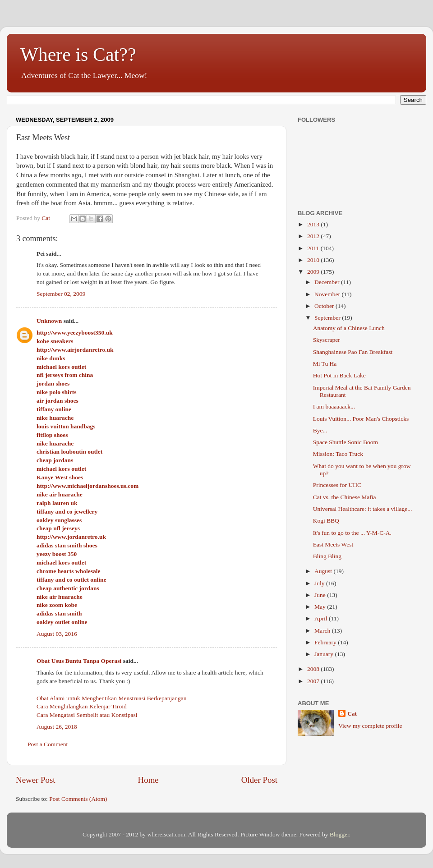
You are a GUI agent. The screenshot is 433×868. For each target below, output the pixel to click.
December (328, 282)
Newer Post (36, 780)
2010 (314, 260)
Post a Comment (48, 744)
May (321, 607)
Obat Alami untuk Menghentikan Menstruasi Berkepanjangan (112, 698)
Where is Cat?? (78, 55)
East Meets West (333, 544)
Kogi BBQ (326, 521)
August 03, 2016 (57, 634)
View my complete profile (370, 726)
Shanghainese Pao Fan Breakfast (353, 352)
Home (148, 780)
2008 (314, 669)
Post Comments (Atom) (78, 799)
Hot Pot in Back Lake (339, 375)
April (322, 618)
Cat (352, 714)
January (325, 654)
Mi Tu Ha (325, 364)
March (323, 631)
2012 (314, 236)
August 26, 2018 (57, 727)
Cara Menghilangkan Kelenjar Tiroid (82, 706)
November (328, 294)
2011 (314, 248)
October (325, 306)
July (320, 583)
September (328, 318)
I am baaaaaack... (334, 406)
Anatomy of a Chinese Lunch (349, 328)
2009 (314, 272)
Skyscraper (327, 340)
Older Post (259, 780)
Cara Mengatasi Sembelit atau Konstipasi (87, 715)
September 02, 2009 (61, 294)
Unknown (49, 321)
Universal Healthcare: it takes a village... (363, 509)
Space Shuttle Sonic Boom (345, 442)
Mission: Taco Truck (338, 454)
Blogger (339, 834)
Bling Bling (327, 556)
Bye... (320, 430)
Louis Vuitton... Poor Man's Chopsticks (361, 419)
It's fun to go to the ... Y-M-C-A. (352, 533)
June (321, 595)
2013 (314, 224)
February (326, 642)
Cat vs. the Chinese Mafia (345, 497)
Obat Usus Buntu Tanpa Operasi (79, 661)
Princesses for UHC (337, 485)
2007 (314, 681)
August (324, 571)
